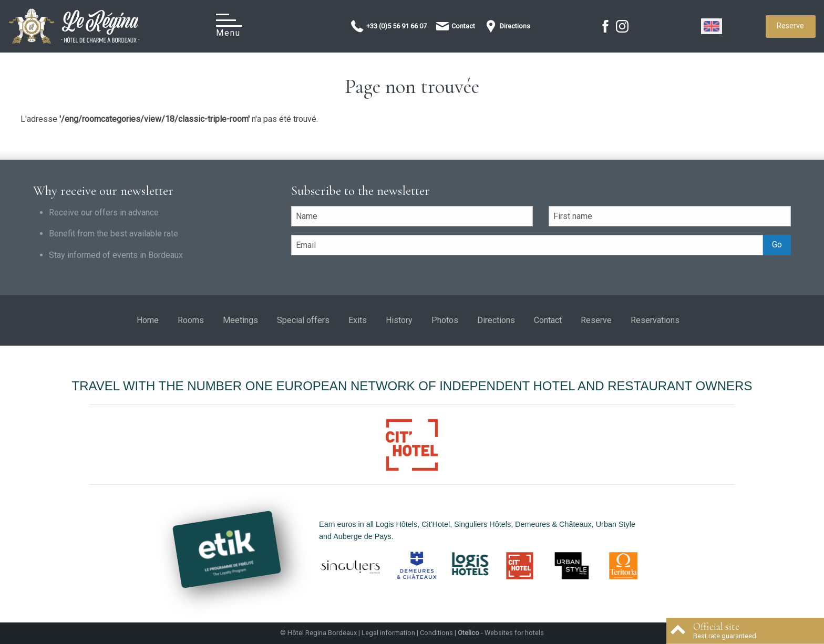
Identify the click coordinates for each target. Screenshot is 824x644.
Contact (548, 320)
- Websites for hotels (501, 633)
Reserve (790, 26)
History (399, 320)
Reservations (655, 320)
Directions (496, 320)
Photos (445, 320)
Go (777, 245)
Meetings (240, 320)
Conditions (436, 633)
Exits (358, 320)
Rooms (191, 320)
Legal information (388, 633)
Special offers (303, 320)
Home (148, 320)
